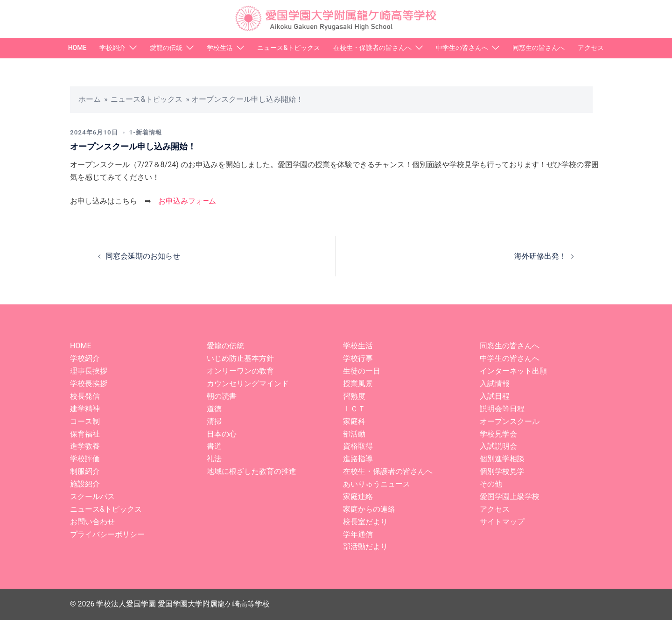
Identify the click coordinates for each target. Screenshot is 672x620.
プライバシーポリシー (107, 534)
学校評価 (85, 459)
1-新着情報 (149, 132)
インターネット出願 (513, 371)
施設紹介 (85, 484)
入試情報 (495, 384)
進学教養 (85, 446)
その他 (491, 484)
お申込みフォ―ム (187, 201)
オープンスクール (510, 421)
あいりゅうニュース (377, 484)
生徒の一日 (362, 371)
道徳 (214, 409)
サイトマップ (502, 522)
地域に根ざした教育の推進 (252, 471)
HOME (77, 48)
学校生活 (220, 48)
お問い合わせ (92, 522)
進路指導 (358, 459)
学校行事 (358, 358)
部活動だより (365, 546)
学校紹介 (112, 48)
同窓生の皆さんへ (539, 48)
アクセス (591, 48)
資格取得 (358, 446)
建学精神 (85, 409)
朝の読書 (222, 396)
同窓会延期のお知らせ (143, 256)
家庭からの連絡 (369, 509)
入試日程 (495, 396)
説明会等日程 (502, 409)
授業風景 (358, 384)
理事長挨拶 (89, 371)
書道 (214, 446)
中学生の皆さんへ (462, 48)
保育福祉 (85, 434)
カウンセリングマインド (248, 384)
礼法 (214, 459)
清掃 (214, 421)
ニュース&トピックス (289, 48)
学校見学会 (498, 434)
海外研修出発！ (540, 256)
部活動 (354, 434)
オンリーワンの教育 (240, 371)
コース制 (85, 421)
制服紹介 (85, 471)
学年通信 (358, 534)
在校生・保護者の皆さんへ (372, 48)
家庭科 (354, 421)
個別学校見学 (502, 471)
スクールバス (92, 497)
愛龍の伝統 (166, 48)
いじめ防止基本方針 (240, 358)
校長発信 (85, 396)
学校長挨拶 (89, 384)
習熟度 (354, 396)
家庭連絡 (358, 497)
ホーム (90, 99)
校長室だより (365, 522)
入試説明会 (498, 446)
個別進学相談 (502, 459)
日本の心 (222, 434)
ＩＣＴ (354, 409)
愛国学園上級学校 (510, 497)
